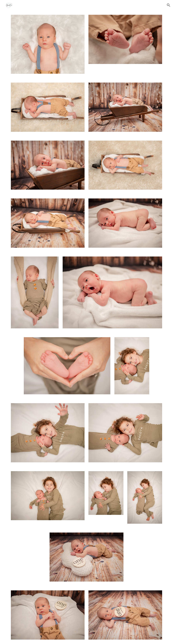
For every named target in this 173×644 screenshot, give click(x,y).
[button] (169, 5)
